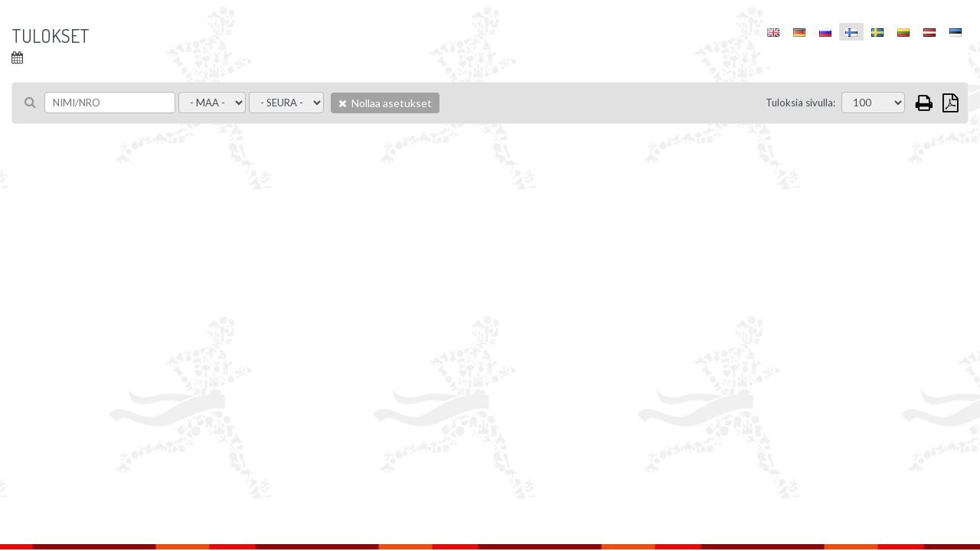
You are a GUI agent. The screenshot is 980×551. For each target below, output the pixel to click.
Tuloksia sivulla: (800, 103)
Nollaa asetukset (385, 103)
